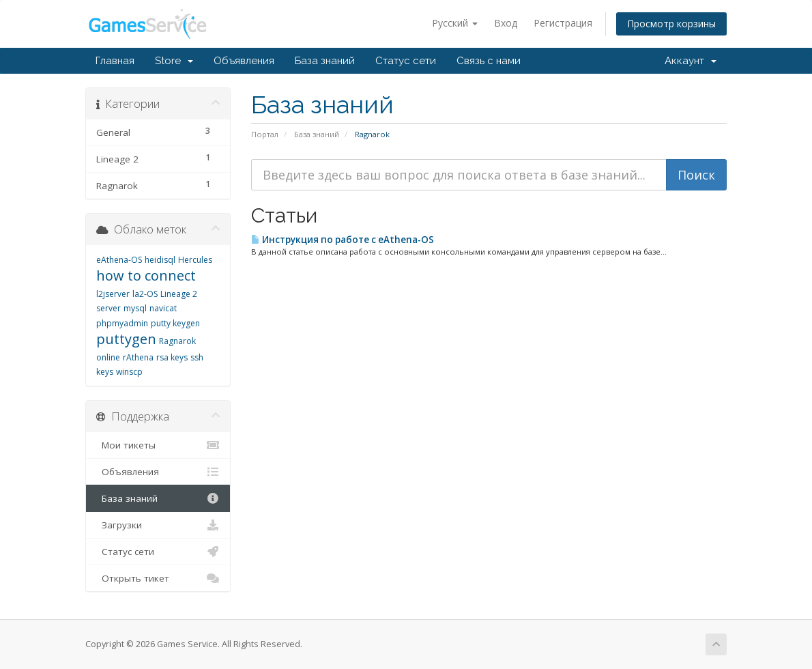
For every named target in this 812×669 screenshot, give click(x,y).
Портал (265, 134)
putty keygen (175, 323)
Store (174, 61)
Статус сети (406, 61)
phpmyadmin (122, 323)
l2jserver (113, 294)
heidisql (160, 260)
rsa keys (172, 357)
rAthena (138, 357)
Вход (506, 23)
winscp (129, 372)
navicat (163, 308)
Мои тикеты (158, 445)
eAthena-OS (119, 260)
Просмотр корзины (671, 24)
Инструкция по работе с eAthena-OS (343, 240)
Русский (455, 23)
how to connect (146, 275)
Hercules (195, 260)
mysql (135, 308)
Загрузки (158, 525)
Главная (115, 61)
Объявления (244, 61)
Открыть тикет (158, 578)
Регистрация (563, 23)
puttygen (126, 339)
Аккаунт (691, 61)
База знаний (325, 61)
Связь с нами (489, 61)
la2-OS (145, 294)
